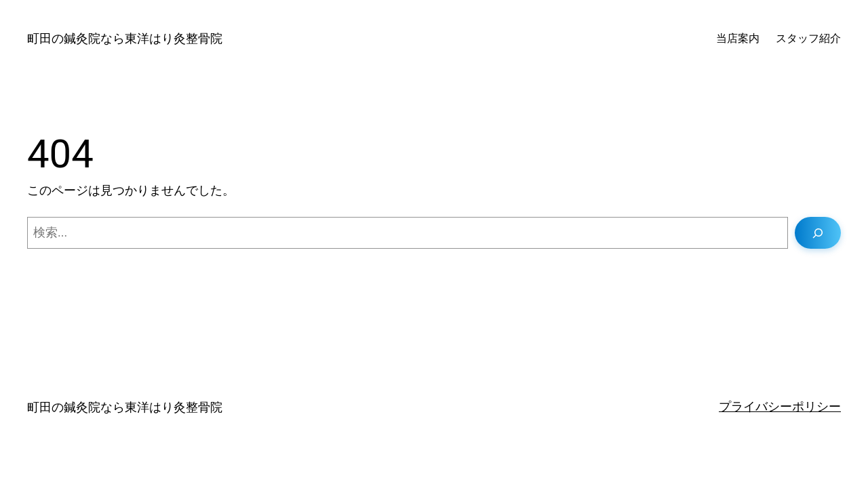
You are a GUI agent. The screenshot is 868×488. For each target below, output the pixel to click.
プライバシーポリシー (780, 406)
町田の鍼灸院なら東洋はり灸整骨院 (125, 38)
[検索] (818, 233)
